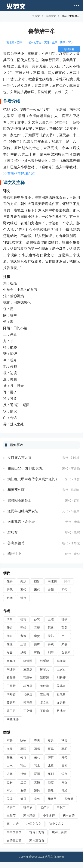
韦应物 (28, 677)
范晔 (19, 42)
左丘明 (44, 694)
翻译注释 (69, 49)
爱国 (37, 774)
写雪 (37, 749)
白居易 (66, 652)
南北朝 (10, 42)
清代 (23, 598)
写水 (37, 765)
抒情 (23, 774)
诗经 (64, 790)
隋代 (67, 581)
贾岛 (64, 627)
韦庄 (64, 636)
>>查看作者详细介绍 (19, 173)
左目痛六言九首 (19, 457)
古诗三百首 (14, 840)
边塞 (10, 774)
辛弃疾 (11, 661)
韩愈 (51, 627)
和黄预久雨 (16, 490)
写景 (10, 740)
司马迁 (28, 702)
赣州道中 (14, 554)
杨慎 (23, 652)
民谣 (10, 799)
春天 (37, 740)
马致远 (28, 694)
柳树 (51, 757)
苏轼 (37, 619)
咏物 (23, 740)
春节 (37, 799)
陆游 (10, 627)
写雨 (23, 749)
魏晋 (37, 581)
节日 (23, 799)
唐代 (10, 589)
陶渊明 (11, 669)
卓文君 (44, 702)
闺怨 (64, 782)
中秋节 (61, 807)
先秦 (10, 581)
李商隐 (61, 661)
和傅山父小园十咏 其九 (25, 468)
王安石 (61, 669)
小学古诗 (49, 815)
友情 (23, 790)
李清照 (28, 661)
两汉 (23, 581)
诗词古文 (51, 16)
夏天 (51, 740)
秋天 (64, 740)
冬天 (10, 749)
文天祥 (61, 702)
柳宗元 (44, 669)
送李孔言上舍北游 (21, 522)
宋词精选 (29, 815)
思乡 (10, 782)
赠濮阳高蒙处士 (19, 500)
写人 (71, 42)
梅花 (10, 757)
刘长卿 (61, 677)
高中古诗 (13, 824)
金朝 (51, 589)
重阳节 (11, 815)
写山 (23, 765)
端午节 (28, 807)
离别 (51, 774)
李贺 (37, 636)
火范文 (36, 16)
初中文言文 (35, 42)
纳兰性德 (13, 719)
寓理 (47, 42)
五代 (23, 589)
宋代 (37, 589)
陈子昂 (11, 711)
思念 (23, 782)
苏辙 (37, 652)
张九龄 (61, 694)
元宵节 (52, 799)
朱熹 (64, 644)
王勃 (23, 644)
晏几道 (61, 686)
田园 (64, 765)
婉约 (37, 790)
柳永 (10, 636)
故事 (55, 42)
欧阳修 (11, 677)
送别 (64, 774)
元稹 (37, 627)
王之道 (28, 711)
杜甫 (23, 619)
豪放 (51, 790)
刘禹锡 (44, 661)
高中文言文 (14, 832)
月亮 (64, 757)
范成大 (61, 711)
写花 (64, 749)
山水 (10, 765)
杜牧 (64, 619)
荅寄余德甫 (16, 543)
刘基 (51, 652)
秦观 (51, 644)
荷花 (23, 757)
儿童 (51, 765)
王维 (51, 619)
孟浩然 (28, 669)
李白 (10, 619)
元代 (64, 589)
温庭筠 (44, 677)
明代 (10, 598)
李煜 (23, 627)
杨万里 (28, 686)
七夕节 (44, 807)
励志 (51, 782)
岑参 (10, 652)
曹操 (23, 636)
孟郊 (51, 636)
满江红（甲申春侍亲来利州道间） (33, 479)
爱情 (37, 782)
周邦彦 (11, 694)
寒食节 (69, 799)
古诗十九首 (37, 832)
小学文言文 (34, 824)
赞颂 (63, 42)
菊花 (37, 757)
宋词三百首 (37, 840)
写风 (51, 749)
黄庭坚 (11, 702)
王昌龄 (11, 686)
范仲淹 (44, 686)
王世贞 (44, 711)
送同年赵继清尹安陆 (23, 511)
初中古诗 (69, 815)
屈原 (10, 644)
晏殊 (37, 644)
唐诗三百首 (59, 832)
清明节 (11, 807)
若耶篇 (13, 532)
